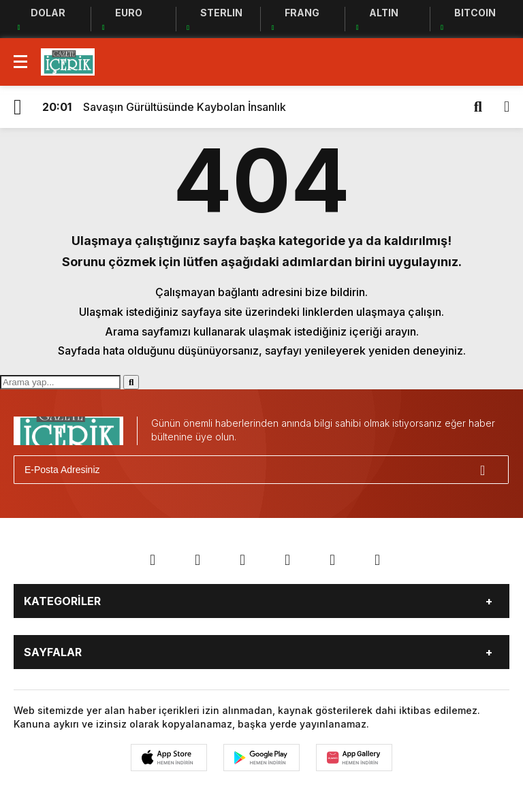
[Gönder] (492, 470)
